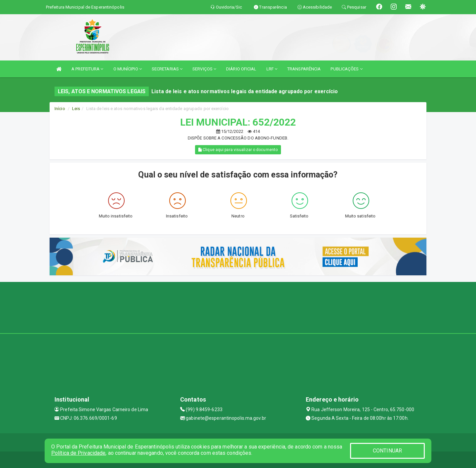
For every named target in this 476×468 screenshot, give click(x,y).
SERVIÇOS (204, 69)
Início (60, 109)
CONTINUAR (387, 451)
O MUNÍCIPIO (128, 69)
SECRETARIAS (167, 69)
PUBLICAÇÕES (346, 69)
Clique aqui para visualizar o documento (238, 150)
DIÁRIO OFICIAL (241, 69)
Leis (76, 109)
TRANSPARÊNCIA (304, 69)
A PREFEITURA (87, 69)
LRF (272, 69)
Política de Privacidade (78, 453)
